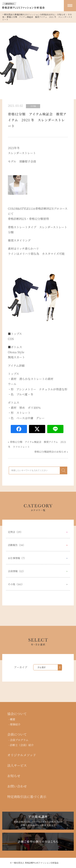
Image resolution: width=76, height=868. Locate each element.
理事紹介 (15, 724)
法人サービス (17, 765)
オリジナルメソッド (22, 755)
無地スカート (16, 357)
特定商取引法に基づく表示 (27, 797)
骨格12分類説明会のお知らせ (50, 452)
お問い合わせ (17, 786)
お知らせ (14, 776)
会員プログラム (19, 740)
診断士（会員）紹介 (22, 745)
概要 (13, 719)
